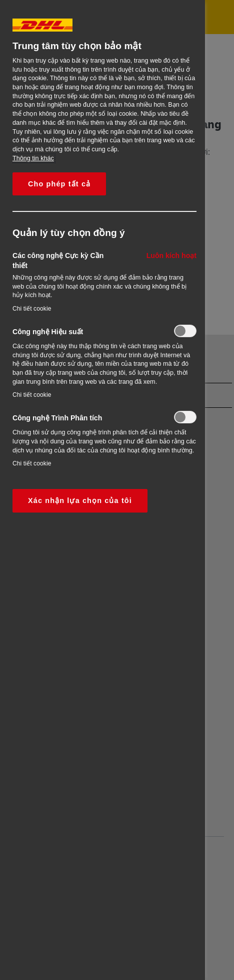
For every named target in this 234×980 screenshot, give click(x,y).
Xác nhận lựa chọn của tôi (80, 501)
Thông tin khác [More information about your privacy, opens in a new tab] (33, 158)
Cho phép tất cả (59, 184)
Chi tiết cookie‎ (32, 309)
